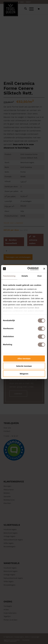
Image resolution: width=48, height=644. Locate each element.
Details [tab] (25, 276)
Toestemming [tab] (9, 276)
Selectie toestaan (24, 366)
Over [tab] (40, 276)
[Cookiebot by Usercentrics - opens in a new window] (29, 269)
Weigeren (24, 374)
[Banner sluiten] (44, 269)
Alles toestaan (24, 358)
